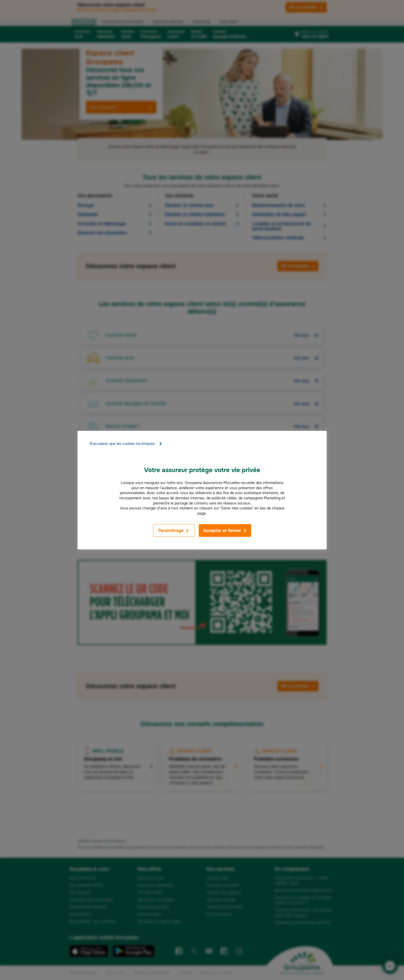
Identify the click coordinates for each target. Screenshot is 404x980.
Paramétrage (174, 531)
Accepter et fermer (225, 531)
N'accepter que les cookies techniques (126, 444)
